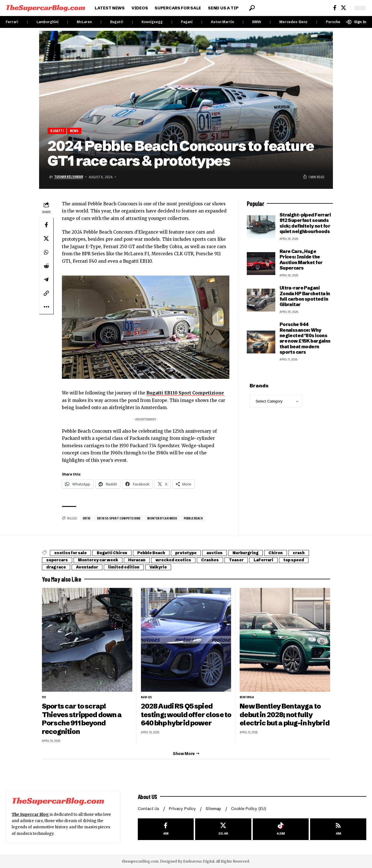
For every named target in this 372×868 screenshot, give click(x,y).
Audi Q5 (146, 697)
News (75, 131)
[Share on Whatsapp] (46, 252)
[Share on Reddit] (46, 266)
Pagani (187, 22)
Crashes (220, 560)
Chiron (290, 553)
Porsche (333, 22)
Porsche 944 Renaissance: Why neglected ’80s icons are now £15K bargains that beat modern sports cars (305, 338)
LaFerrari (277, 560)
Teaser (248, 560)
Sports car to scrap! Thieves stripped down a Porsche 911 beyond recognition (82, 719)
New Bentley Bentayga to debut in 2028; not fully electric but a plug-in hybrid (285, 714)
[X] (343, 8)
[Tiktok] (281, 828)
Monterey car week (162, 518)
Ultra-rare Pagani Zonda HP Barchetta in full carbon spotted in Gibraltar (305, 296)
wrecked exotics (182, 560)
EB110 (86, 518)
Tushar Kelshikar (69, 177)
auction (225, 553)
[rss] (338, 828)
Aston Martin (222, 22)
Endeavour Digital (199, 860)
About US (148, 796)
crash (314, 553)
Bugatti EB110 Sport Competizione (185, 393)
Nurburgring (258, 553)
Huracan (143, 560)
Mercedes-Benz (293, 22)
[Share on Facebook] (46, 225)
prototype (194, 553)
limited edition (129, 567)
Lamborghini (47, 22)
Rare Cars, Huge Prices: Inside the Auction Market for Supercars (301, 260)
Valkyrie (165, 567)
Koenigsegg (152, 22)
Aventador (90, 567)
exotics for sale (72, 553)
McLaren (84, 22)
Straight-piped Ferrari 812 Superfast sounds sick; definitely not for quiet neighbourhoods (305, 223)
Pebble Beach (194, 518)
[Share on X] (46, 238)
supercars (58, 560)
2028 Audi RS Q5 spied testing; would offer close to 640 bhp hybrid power (182, 714)
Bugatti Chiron (115, 553)
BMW (257, 22)
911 (44, 697)
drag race (57, 567)
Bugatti (117, 22)
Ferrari (12, 22)
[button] (252, 8)
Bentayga (247, 697)
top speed (310, 560)
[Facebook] (335, 8)
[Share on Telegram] (46, 280)
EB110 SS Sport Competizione (119, 518)
